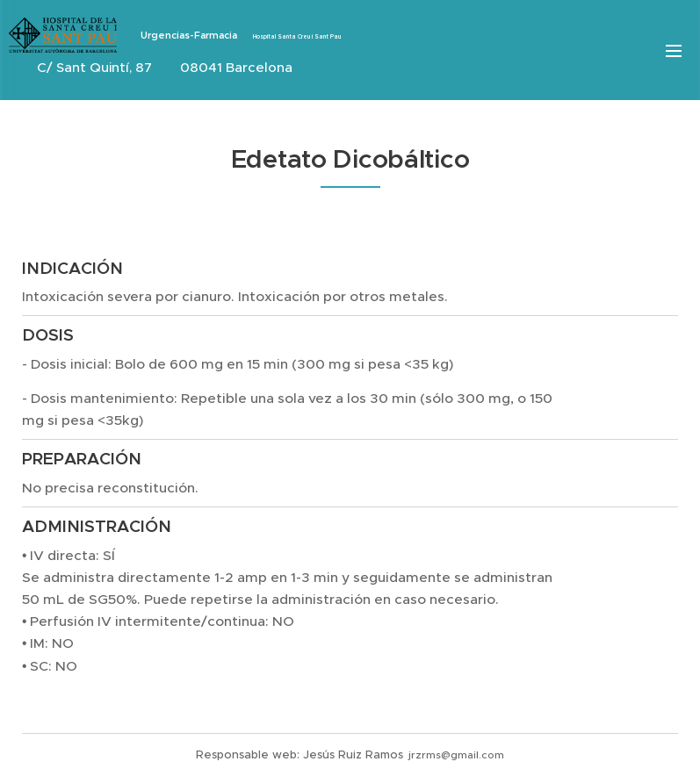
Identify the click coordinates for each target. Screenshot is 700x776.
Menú (674, 51)
